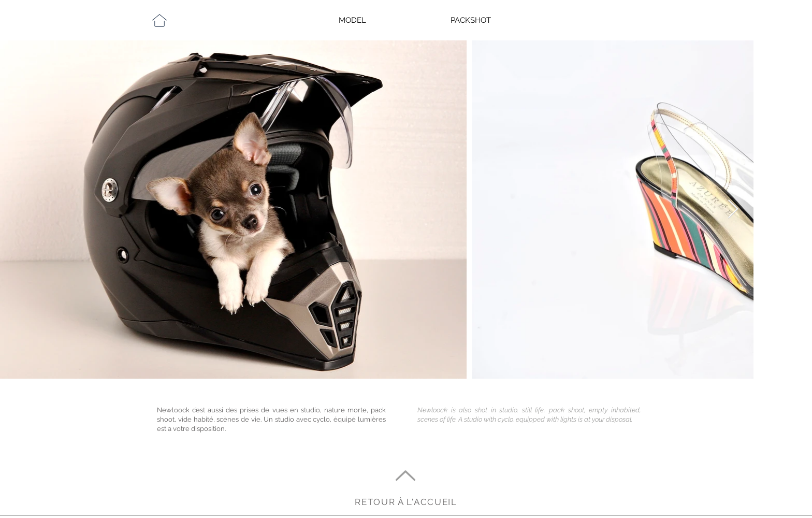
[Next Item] (733, 210)
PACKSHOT (471, 20)
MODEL (352, 20)
